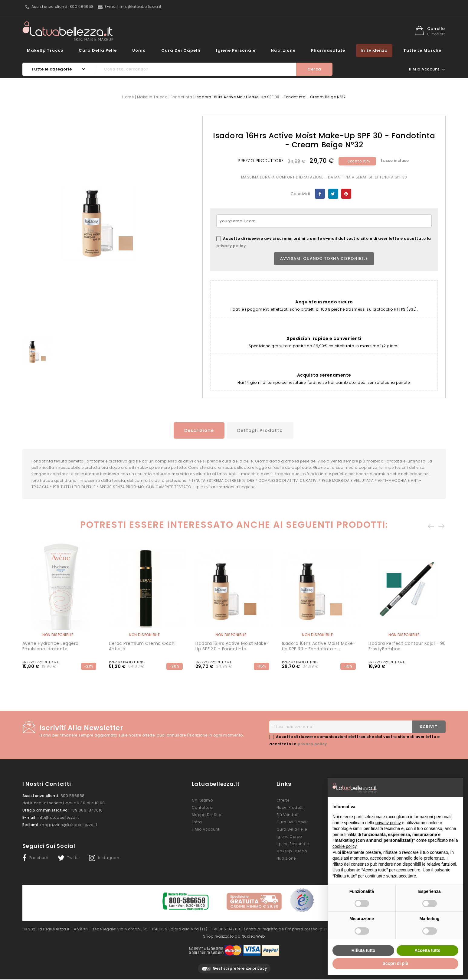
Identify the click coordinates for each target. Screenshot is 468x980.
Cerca (314, 69)
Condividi (320, 194)
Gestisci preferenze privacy (234, 969)
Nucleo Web (253, 936)
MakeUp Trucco (45, 50)
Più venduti (288, 818)
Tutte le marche (422, 50)
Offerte (283, 803)
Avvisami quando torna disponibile (324, 258)
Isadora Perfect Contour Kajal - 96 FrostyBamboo (407, 649)
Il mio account (206, 832)
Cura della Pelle (98, 50)
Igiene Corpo (289, 840)
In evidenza (374, 50)
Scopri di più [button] (396, 963)
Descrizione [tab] (196, 430)
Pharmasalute (328, 50)
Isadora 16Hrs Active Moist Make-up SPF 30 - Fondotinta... (232, 649)
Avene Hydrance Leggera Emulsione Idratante (51, 649)
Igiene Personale (236, 50)
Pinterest (346, 194)
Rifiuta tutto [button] (363, 950)
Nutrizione (283, 50)
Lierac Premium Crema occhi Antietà (142, 649)
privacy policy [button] (388, 823)
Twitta (333, 194)
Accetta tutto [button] (427, 950)
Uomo (139, 50)
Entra (197, 825)
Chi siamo (202, 803)
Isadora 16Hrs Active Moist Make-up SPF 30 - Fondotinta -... (319, 649)
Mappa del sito (207, 818)
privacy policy (231, 246)
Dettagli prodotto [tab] (261, 430)
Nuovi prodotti (290, 810)
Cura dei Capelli (181, 50)
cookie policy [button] (344, 846)
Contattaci (203, 810)
